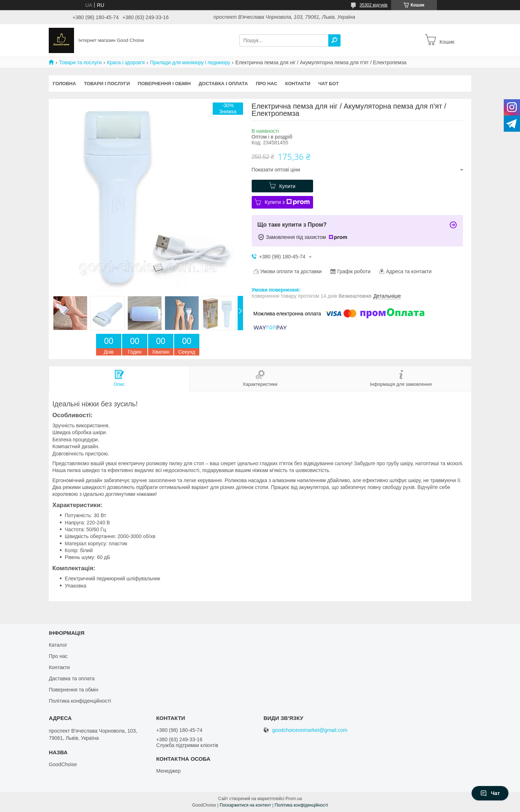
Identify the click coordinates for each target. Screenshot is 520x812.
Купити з (287, 202)
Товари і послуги (107, 84)
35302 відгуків (374, 5)
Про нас (266, 84)
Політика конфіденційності (80, 701)
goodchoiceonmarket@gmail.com (310, 730)
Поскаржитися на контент (245, 805)
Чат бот (328, 84)
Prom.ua (294, 799)
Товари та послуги (80, 62)
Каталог (58, 645)
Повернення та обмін (73, 690)
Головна (64, 84)
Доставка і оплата (223, 84)
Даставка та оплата (72, 678)
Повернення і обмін (164, 84)
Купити (287, 186)
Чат (490, 793)
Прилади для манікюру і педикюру (190, 62)
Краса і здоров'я (126, 62)
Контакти (298, 84)
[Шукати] (334, 40)
